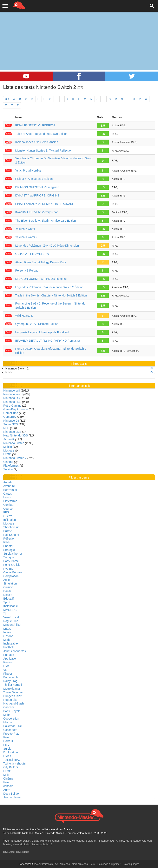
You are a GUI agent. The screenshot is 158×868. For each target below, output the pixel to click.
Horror (7, 497)
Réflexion (9, 539)
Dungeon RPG (13, 696)
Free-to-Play (11, 734)
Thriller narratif (13, 685)
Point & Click (11, 565)
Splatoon (91, 841)
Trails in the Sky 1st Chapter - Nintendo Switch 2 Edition (51, 295)
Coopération (11, 719)
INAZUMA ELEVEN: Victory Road (37, 212)
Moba (7, 715)
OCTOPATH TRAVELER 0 (32, 254)
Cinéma (8, 462)
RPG (6, 542)
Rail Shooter (11, 535)
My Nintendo (133, 841)
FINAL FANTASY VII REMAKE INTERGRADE (45, 204)
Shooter (8, 546)
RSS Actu (9, 852)
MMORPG (10, 610)
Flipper (8, 674)
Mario (43, 841)
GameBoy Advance (16, 409)
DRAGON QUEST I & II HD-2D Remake (41, 279)
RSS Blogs (23, 852)
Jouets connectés (15, 651)
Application (10, 659)
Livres (7, 756)
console (8, 786)
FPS (6, 512)
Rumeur (8, 662)
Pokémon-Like (13, 726)
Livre (6, 666)
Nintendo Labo (21, 844)
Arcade (8, 482)
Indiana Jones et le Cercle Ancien (37, 142)
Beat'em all (10, 490)
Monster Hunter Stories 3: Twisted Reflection (44, 151)
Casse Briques (13, 572)
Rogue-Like (11, 621)
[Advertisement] (79, 31)
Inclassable (11, 606)
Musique (9, 450)
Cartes (8, 494)
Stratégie (9, 550)
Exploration (11, 752)
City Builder (11, 767)
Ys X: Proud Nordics (28, 171)
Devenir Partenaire (43, 864)
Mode (7, 640)
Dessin (8, 595)
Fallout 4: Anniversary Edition (34, 179)
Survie (7, 749)
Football (8, 647)
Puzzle (8, 531)
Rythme (8, 569)
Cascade (9, 707)
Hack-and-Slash (14, 703)
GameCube (11, 413)
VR (5, 670)
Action (7, 580)
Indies (7, 632)
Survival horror (13, 554)
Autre (7, 790)
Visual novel (11, 617)
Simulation (10, 583)
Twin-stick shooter (15, 763)
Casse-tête (10, 730)
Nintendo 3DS (12, 402)
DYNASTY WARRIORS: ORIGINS (37, 195)
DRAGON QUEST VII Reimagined (37, 187)
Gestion (8, 636)
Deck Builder (11, 794)
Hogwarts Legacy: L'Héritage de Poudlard (42, 332)
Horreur (8, 741)
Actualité (9, 439)
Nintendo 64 (11, 421)
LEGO (7, 454)
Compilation (11, 576)
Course (8, 509)
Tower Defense (13, 692)
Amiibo (120, 841)
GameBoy (10, 417)
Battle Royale (12, 711)
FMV (6, 745)
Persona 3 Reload (27, 271)
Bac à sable (11, 677)
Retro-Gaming (12, 406)
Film (6, 737)
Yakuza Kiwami (25, 229)
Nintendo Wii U (13, 394)
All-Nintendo (63, 864)
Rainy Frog (10, 681)
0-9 (7, 99)
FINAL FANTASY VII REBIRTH (35, 125)
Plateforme (10, 501)
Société (8, 469)
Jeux (93, 864)
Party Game (11, 561)
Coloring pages (131, 864)
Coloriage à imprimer (109, 864)
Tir (5, 614)
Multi (6, 775)
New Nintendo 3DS (16, 435)
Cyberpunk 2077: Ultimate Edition (37, 324)
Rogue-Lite (10, 700)
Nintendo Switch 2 (15, 458)
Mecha (8, 722)
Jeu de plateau (13, 797)
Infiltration (10, 520)
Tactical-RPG (12, 760)
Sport (7, 602)
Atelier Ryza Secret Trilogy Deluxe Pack (41, 262)
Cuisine (8, 587)
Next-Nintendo (80, 864)
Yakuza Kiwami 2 (26, 237)
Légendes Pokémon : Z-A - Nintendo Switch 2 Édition (49, 287)
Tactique (9, 557)
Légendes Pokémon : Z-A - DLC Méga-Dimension (47, 246)
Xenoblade (78, 841)
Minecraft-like (12, 625)
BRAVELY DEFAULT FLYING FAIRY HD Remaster (48, 341)
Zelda (35, 841)
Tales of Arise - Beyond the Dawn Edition (41, 134)
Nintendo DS (11, 398)
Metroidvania (12, 689)
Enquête (9, 655)
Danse (7, 591)
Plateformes (11, 466)
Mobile (8, 447)
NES (6, 428)
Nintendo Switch (14, 443)
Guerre (8, 516)
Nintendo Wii (11, 390)
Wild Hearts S (24, 316)
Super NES (11, 424)
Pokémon (54, 841)
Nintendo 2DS (12, 432)
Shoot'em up (11, 527)
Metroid (65, 841)
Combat (8, 505)
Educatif (9, 599)
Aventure (9, 486)
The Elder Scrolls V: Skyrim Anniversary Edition (46, 221)
